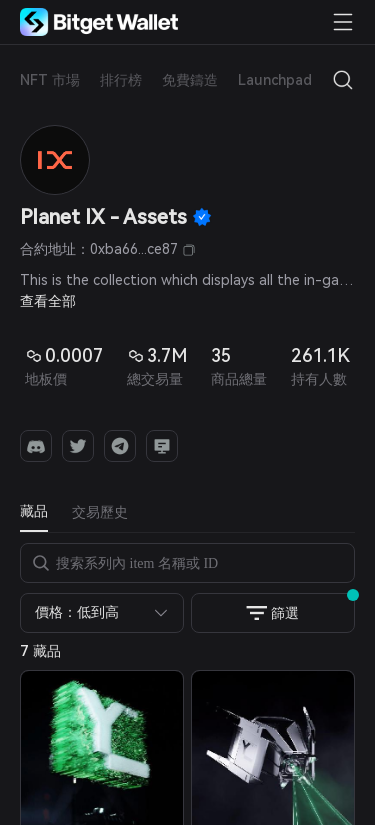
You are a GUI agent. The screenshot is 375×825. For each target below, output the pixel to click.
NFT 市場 (50, 80)
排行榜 (121, 80)
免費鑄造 (190, 80)
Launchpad (275, 80)
